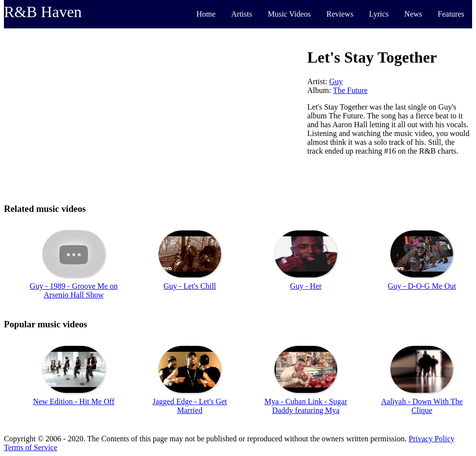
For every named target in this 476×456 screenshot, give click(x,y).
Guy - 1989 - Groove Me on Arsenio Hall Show (74, 290)
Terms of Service (31, 447)
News (413, 14)
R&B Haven (43, 12)
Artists (242, 14)
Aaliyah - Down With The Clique (422, 406)
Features (451, 14)
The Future (351, 90)
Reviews (340, 14)
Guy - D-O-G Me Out (422, 286)
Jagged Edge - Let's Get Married (190, 406)
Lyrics (379, 14)
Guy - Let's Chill (190, 286)
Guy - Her (306, 286)
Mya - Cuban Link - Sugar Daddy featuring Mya (306, 406)
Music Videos (289, 14)
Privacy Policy (431, 439)
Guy (336, 81)
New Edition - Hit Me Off (73, 401)
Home (206, 14)
